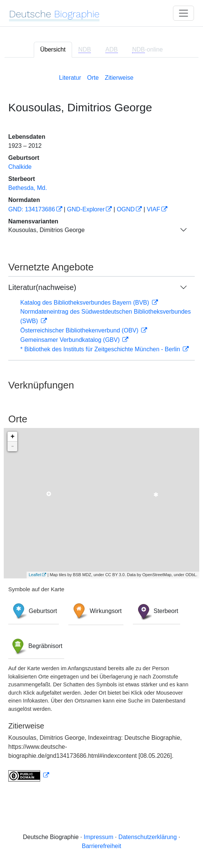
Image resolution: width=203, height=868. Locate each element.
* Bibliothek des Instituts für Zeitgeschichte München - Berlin (101, 349)
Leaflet (35, 575)
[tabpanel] (101, 426)
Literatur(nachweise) (42, 287)
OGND (126, 209)
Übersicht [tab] (53, 49)
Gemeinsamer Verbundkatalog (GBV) (71, 340)
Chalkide (20, 167)
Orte (93, 78)
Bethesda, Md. (28, 188)
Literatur (70, 78)
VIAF (153, 209)
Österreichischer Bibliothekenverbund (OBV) (80, 330)
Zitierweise (119, 78)
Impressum (98, 837)
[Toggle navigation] (183, 13)
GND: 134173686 (32, 209)
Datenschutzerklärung (147, 837)
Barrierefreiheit (101, 846)
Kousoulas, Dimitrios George (47, 230)
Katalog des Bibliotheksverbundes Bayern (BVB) (86, 303)
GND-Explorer (86, 209)
